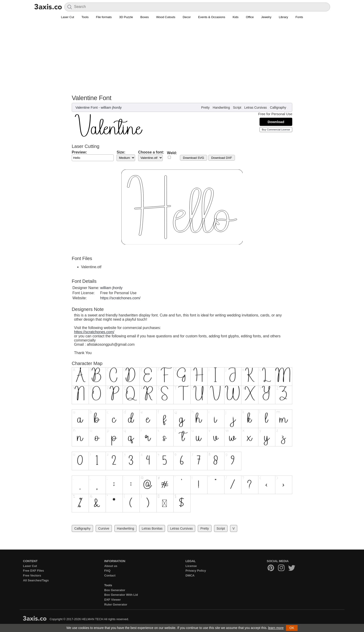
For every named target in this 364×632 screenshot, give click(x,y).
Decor (187, 17)
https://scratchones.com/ (120, 298)
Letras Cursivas (255, 108)
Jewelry (266, 17)
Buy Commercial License (276, 130)
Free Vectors (32, 575)
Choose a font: (151, 152)
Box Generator (115, 590)
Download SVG (193, 158)
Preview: (79, 152)
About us (111, 566)
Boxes (145, 17)
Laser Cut (68, 17)
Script (237, 108)
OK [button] (292, 628)
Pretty (206, 108)
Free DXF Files (33, 571)
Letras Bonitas (152, 528)
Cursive (104, 528)
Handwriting (221, 108)
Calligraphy (278, 108)
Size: (121, 152)
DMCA (190, 575)
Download (276, 122)
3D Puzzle (126, 17)
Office (250, 17)
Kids (236, 17)
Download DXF (222, 158)
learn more (276, 628)
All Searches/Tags (36, 580)
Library (283, 17)
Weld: (172, 153)
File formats (104, 17)
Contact (110, 575)
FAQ (107, 571)
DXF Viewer (112, 600)
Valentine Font (87, 107)
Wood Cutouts (166, 17)
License (191, 566)
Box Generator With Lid (121, 595)
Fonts (299, 17)
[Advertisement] (182, 59)
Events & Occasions (212, 17)
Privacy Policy (196, 571)
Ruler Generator (116, 604)
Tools (85, 17)
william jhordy (111, 107)
